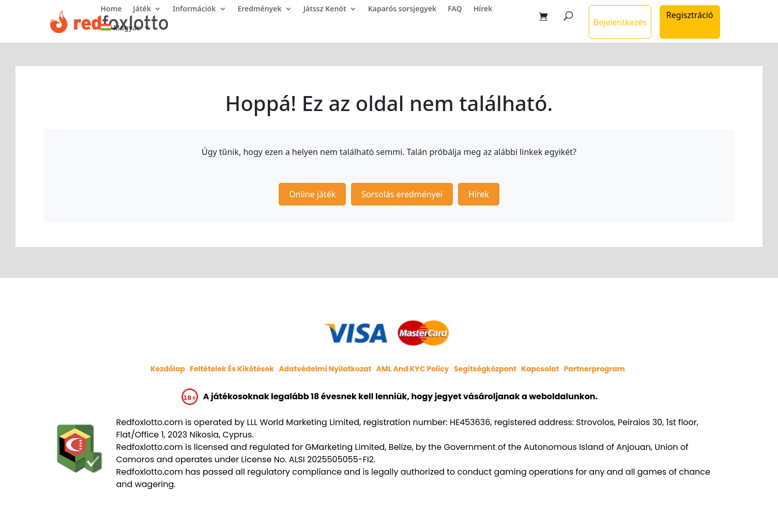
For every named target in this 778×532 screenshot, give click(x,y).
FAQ (455, 9)
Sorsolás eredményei (402, 194)
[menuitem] (126, 33)
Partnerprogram (594, 369)
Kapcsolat (540, 369)
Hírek (483, 9)
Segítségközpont (485, 369)
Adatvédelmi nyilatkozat (325, 369)
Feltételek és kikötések (232, 369)
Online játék (312, 194)
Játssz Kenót (325, 9)
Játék (142, 9)
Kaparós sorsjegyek (402, 9)
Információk (194, 9)
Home (111, 9)
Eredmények (260, 9)
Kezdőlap (168, 369)
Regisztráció (690, 15)
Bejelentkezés (620, 22)
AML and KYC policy (413, 369)
